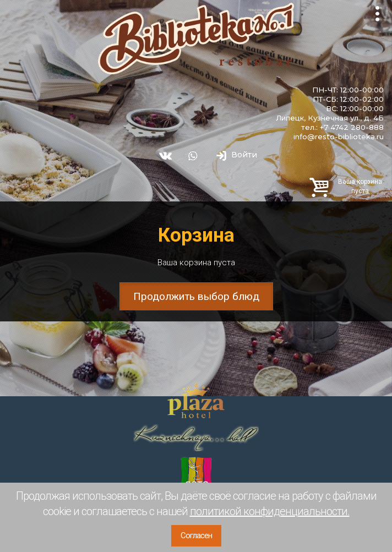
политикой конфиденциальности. (270, 511)
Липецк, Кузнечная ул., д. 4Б (330, 118)
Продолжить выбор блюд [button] (196, 296)
